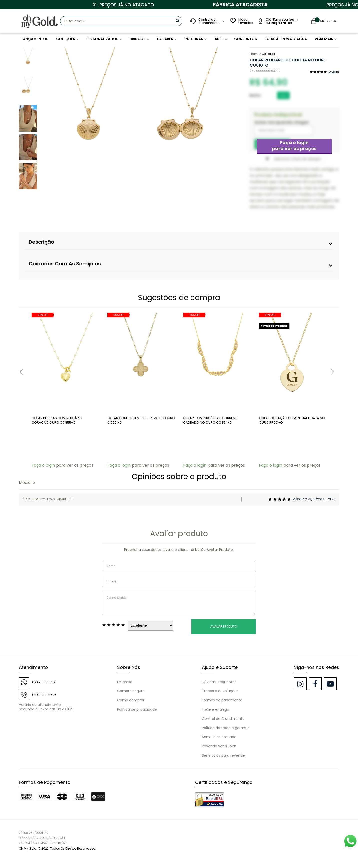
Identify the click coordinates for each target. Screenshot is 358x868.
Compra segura (131, 691)
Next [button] (232, 120)
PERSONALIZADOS (102, 39)
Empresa (125, 682)
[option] (89, 120)
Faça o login (294, 145)
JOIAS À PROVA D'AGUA (286, 39)
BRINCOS (137, 39)
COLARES (165, 39)
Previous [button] (43, 120)
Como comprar (131, 700)
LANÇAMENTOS (35, 39)
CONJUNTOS (246, 39)
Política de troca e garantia (226, 728)
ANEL (220, 39)
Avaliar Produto (224, 627)
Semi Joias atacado (219, 737)
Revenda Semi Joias (219, 746)
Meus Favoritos (245, 21)
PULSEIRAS (194, 39)
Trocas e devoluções (220, 691)
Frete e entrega (215, 709)
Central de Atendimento (223, 719)
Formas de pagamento (222, 700)
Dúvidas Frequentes (219, 682)
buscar (178, 20)
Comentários (179, 603)
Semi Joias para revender (224, 755)
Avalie (334, 71)
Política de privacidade (137, 709)
